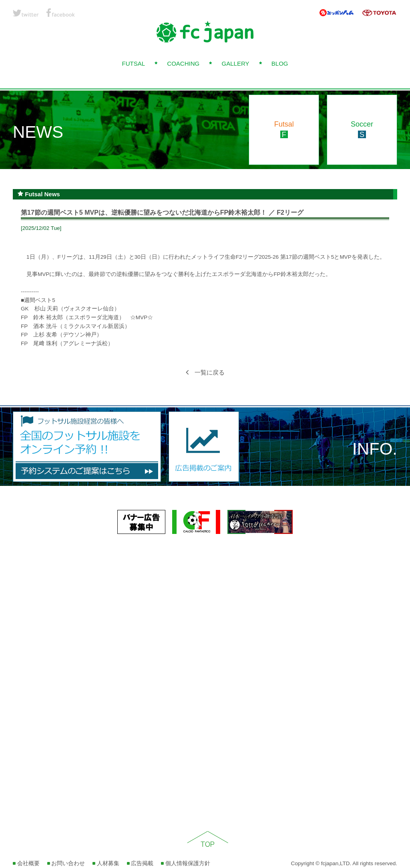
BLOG (280, 63)
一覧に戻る (205, 372)
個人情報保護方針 (186, 863)
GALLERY (236, 63)
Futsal (284, 129)
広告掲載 (140, 863)
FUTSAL (133, 63)
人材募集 (106, 863)
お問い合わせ (66, 863)
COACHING (183, 63)
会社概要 (26, 863)
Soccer (362, 129)
